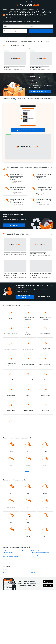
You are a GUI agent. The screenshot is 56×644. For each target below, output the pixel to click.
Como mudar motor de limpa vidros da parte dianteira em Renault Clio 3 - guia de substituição (17, 177)
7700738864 (6, 570)
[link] (15, 61)
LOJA (25, 1)
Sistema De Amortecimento (21, 9)
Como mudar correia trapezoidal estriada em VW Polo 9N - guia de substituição (44, 201)
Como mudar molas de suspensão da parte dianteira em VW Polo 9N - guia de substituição (44, 189)
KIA (37, 9)
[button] (28, 147)
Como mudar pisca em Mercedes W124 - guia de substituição (18, 188)
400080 (33, 572)
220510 (5, 572)
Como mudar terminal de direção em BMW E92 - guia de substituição (44, 176)
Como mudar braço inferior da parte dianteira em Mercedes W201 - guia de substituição (17, 201)
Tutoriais (12, 9)
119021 (33, 570)
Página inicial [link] (6, 9)
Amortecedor (32, 9)
